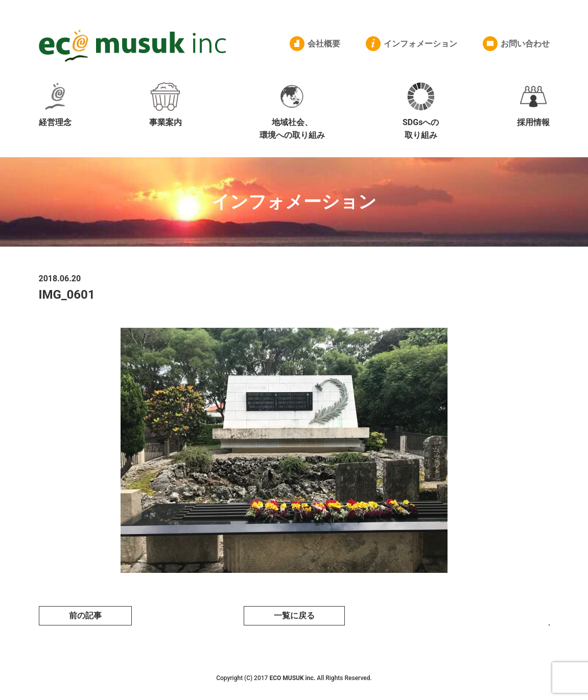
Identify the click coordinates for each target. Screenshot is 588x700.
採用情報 (533, 105)
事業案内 (166, 105)
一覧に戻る (294, 615)
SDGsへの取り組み (421, 111)
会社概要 (324, 44)
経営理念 (55, 105)
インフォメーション (420, 44)
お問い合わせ (525, 44)
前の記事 (85, 615)
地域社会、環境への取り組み (292, 111)
